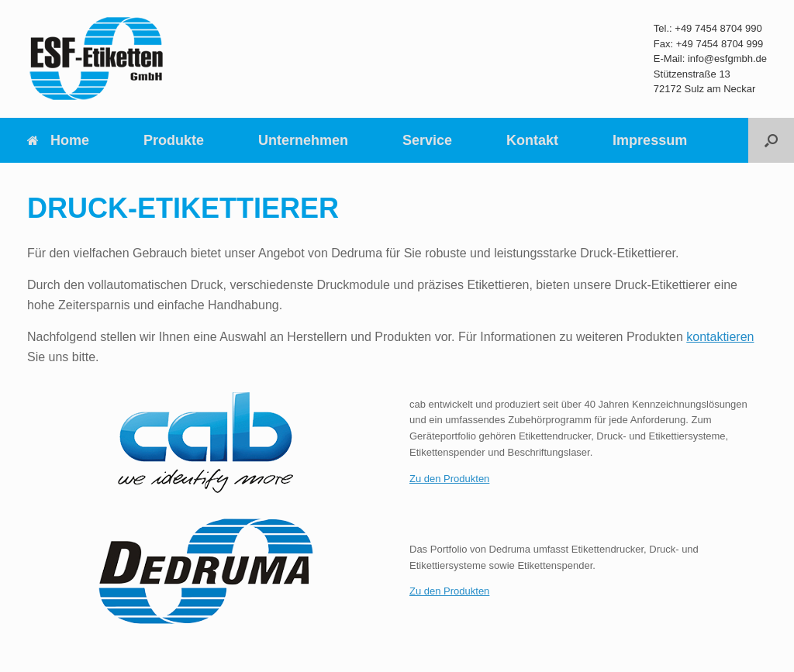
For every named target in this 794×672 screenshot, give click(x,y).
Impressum (650, 140)
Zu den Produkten (449, 479)
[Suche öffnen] (771, 140)
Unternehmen (303, 140)
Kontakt (532, 140)
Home (58, 140)
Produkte (174, 140)
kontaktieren (720, 337)
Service (427, 140)
